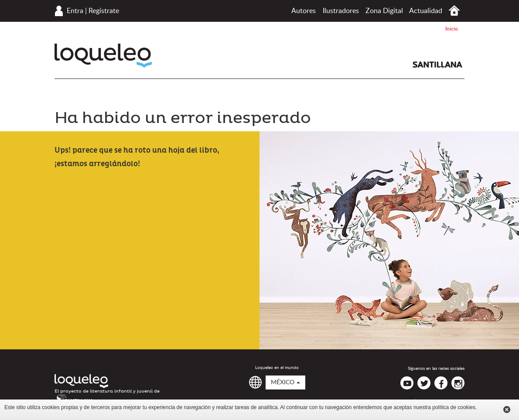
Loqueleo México (103, 56)
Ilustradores (341, 11)
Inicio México (454, 11)
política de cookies (454, 407)
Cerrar (507, 410)
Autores (304, 11)
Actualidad (426, 11)
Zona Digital (384, 11)
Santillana (437, 65)
